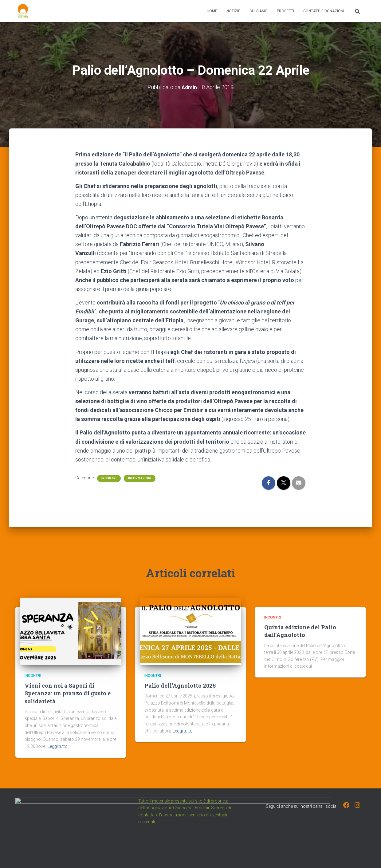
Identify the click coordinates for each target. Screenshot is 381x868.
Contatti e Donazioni (324, 11)
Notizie (233, 11)
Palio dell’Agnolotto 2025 (180, 685)
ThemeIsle (356, 854)
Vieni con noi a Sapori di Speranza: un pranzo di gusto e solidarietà (68, 693)
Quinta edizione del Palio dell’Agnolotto (300, 631)
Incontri (109, 478)
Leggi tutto (58, 746)
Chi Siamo (259, 11)
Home (212, 11)
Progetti (285, 11)
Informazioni (140, 478)
